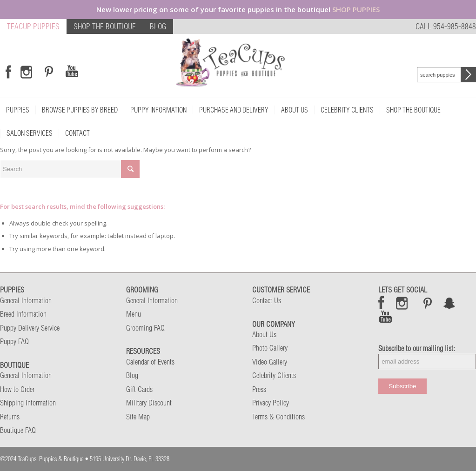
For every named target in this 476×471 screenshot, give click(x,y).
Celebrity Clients (274, 375)
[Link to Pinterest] (47, 72)
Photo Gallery (270, 348)
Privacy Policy (271, 403)
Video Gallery (270, 362)
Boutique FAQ (18, 430)
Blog (132, 375)
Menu (134, 314)
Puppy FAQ (14, 341)
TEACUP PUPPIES (33, 26)
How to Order (17, 389)
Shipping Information (28, 403)
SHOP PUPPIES (356, 9)
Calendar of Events (150, 362)
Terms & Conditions (278, 417)
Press (259, 389)
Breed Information (23, 314)
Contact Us (267, 300)
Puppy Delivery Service (30, 328)
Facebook (381, 303)
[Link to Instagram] (26, 72)
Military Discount (149, 403)
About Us (264, 334)
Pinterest (428, 303)
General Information (26, 300)
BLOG (158, 26)
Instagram (402, 303)
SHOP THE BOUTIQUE (105, 26)
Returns (10, 417)
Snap (450, 303)
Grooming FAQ (145, 328)
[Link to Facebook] (8, 72)
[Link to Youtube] (72, 72)
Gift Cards (139, 389)
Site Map (138, 417)
